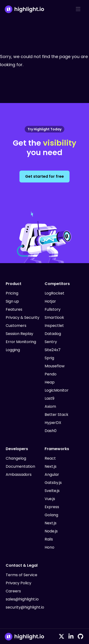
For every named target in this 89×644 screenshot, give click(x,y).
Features (14, 309)
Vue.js (50, 499)
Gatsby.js (53, 483)
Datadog (53, 334)
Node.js (51, 531)
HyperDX (53, 423)
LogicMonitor (57, 390)
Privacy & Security (23, 317)
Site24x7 (53, 350)
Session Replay (19, 334)
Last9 (49, 398)
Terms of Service (21, 575)
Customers (16, 326)
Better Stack (56, 415)
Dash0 (51, 431)
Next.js (51, 466)
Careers (13, 591)
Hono (49, 547)
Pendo (51, 374)
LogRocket (54, 293)
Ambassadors (19, 474)
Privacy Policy (19, 583)
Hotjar (50, 301)
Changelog (16, 458)
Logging (13, 350)
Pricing (12, 293)
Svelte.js (52, 491)
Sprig (49, 358)
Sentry (51, 342)
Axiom (50, 406)
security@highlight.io (25, 607)
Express (52, 507)
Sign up (12, 301)
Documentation (20, 466)
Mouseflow (55, 366)
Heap (50, 382)
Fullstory (53, 309)
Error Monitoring (21, 342)
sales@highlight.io (22, 599)
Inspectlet (54, 326)
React (50, 458)
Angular (52, 474)
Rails (49, 539)
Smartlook (54, 317)
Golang (51, 515)
